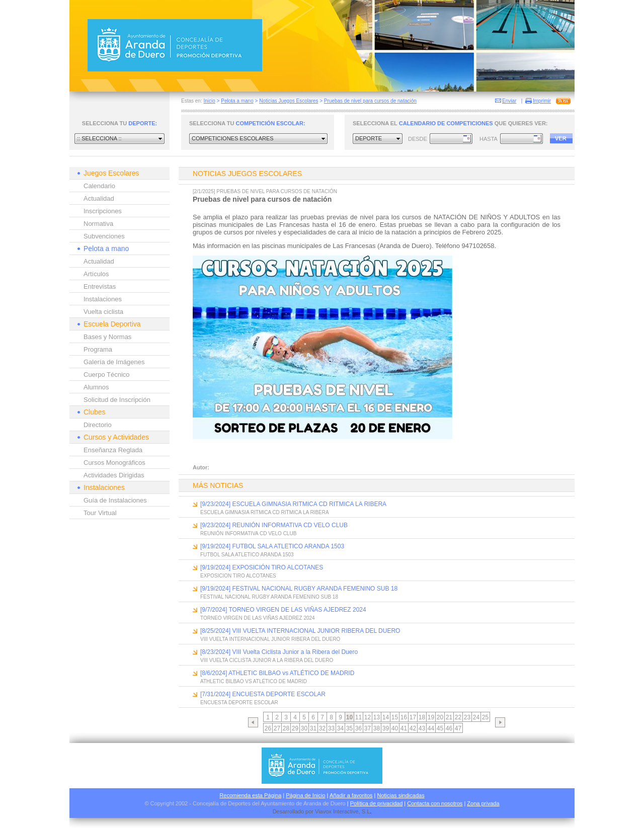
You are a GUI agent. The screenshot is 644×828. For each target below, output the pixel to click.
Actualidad (99, 198)
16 (404, 717)
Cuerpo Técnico (107, 375)
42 (413, 728)
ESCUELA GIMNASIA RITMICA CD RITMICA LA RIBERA (265, 512)
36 (358, 728)
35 (349, 728)
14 (386, 717)
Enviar (509, 101)
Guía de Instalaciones (115, 500)
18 (422, 717)
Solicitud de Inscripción (117, 400)
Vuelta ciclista (103, 312)
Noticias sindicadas (401, 795)
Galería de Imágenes (114, 362)
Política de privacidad (377, 803)
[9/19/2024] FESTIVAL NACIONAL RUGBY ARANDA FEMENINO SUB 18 (299, 589)
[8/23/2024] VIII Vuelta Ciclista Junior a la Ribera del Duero (279, 652)
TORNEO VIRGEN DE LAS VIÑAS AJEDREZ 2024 (258, 618)
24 (476, 717)
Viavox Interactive (337, 811)
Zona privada (483, 803)
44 (431, 728)
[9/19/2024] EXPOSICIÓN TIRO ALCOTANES (262, 567)
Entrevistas (100, 286)
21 (449, 717)
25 (485, 717)
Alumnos (96, 387)
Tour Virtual (100, 513)
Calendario (99, 186)
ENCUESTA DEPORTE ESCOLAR (239, 702)
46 (449, 728)
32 (322, 728)
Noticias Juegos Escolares (289, 101)
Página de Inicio (305, 795)
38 (377, 728)
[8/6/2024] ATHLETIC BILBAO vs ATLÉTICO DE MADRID (277, 673)
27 (277, 728)
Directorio (98, 425)
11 (358, 717)
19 (431, 717)
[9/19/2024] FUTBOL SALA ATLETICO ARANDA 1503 (272, 546)
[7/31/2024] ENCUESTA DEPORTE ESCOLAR (263, 694)
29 (295, 728)
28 (286, 728)
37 (368, 728)
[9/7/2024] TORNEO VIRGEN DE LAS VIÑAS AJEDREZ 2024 (283, 610)
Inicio (209, 101)
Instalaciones (103, 299)
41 (404, 728)
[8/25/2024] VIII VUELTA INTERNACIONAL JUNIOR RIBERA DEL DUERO (300, 631)
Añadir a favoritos (351, 795)
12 (368, 717)
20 (440, 717)
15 (395, 717)
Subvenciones (104, 236)
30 (304, 728)
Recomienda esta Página (250, 795)
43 (422, 728)
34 (340, 728)
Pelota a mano (237, 101)
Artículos (96, 274)
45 (440, 728)
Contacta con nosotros (435, 803)
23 (467, 717)
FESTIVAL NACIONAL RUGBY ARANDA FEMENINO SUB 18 (269, 597)
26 (268, 728)
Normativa (98, 224)
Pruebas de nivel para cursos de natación (370, 101)
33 (331, 728)
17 (413, 717)
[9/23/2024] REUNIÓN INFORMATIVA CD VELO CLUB (274, 525)
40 (395, 728)
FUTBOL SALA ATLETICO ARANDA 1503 (247, 555)
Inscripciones (103, 211)
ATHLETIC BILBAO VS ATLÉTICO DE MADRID (254, 681)
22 (458, 717)
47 (458, 728)
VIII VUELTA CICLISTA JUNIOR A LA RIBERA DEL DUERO (267, 660)
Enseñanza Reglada (113, 450)
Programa (98, 349)
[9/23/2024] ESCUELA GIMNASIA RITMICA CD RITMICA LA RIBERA (293, 504)
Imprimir (542, 101)
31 (313, 728)
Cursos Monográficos (114, 463)
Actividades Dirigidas (114, 475)
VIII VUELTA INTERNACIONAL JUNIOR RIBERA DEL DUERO (270, 639)
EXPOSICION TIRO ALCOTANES (238, 576)
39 (386, 728)
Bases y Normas (107, 337)
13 (377, 717)
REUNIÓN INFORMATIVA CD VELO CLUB (248, 533)
